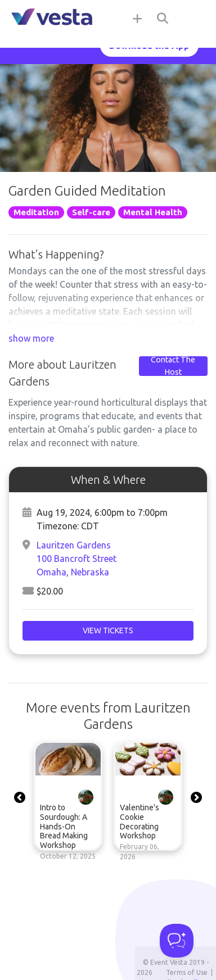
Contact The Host (173, 366)
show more (31, 338)
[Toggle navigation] (193, 18)
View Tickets (108, 630)
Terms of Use (187, 972)
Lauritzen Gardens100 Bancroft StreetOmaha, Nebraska (76, 559)
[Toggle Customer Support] (177, 941)
